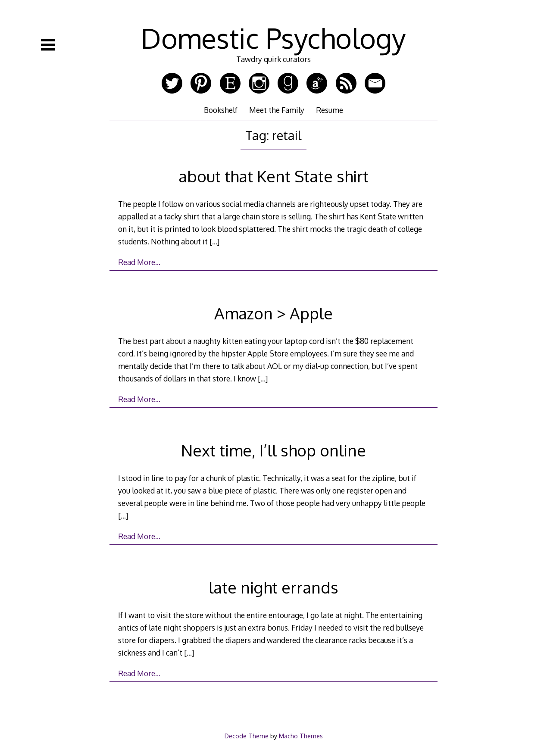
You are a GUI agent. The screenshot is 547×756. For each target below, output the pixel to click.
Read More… (139, 262)
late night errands (273, 587)
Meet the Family (277, 110)
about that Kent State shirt (273, 176)
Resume (330, 110)
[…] (214, 241)
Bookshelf (221, 110)
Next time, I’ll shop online (273, 450)
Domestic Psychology (273, 38)
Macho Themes (301, 736)
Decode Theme (247, 736)
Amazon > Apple (273, 313)
